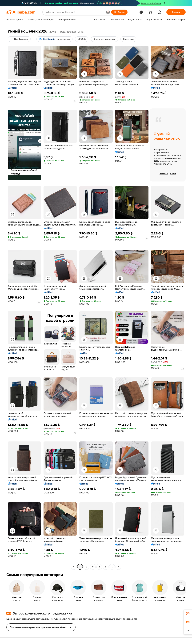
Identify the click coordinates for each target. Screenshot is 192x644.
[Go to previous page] (74, 567)
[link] (188, 614)
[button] (108, 12)
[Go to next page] (118, 567)
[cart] (151, 13)
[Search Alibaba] (75, 12)
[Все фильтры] (19, 39)
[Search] (119, 12)
